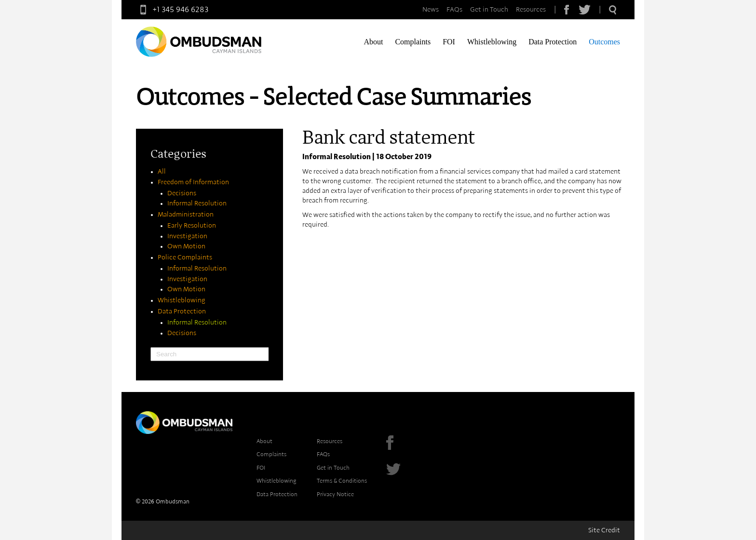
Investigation (187, 236)
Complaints (413, 42)
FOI (449, 42)
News (431, 10)
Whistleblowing (492, 42)
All (162, 172)
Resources (531, 10)
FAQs (454, 10)
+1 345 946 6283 (172, 10)
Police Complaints (185, 257)
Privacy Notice (335, 494)
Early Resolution (192, 226)
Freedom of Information (193, 182)
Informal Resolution (197, 203)
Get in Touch (489, 10)
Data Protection (553, 42)
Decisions (182, 193)
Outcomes (604, 42)
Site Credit (604, 530)
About (373, 42)
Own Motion (186, 246)
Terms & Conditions (342, 481)
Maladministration (186, 215)
